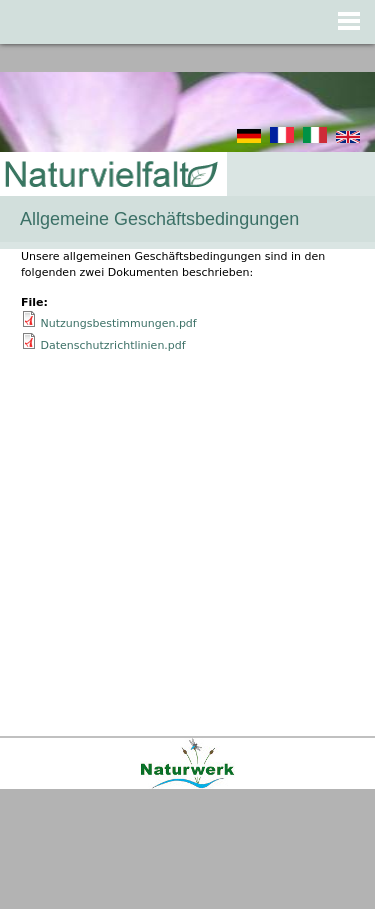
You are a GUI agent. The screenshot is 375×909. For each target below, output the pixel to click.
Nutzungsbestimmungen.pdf (119, 323)
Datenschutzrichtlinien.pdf (113, 345)
